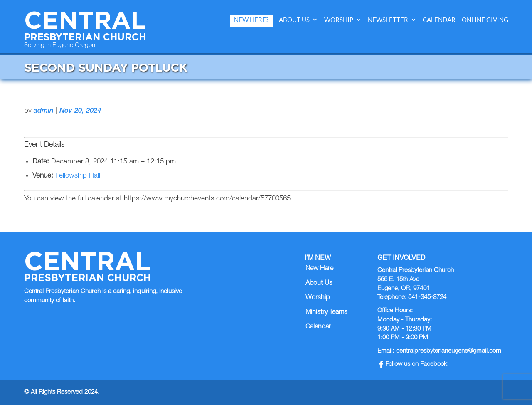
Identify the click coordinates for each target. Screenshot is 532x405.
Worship (339, 20)
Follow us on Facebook (413, 364)
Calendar (439, 20)
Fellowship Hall (78, 176)
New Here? (251, 20)
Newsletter (388, 20)
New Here (319, 269)
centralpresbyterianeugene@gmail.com (449, 351)
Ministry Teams (326, 313)
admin (44, 111)
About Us (294, 20)
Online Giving (485, 20)
